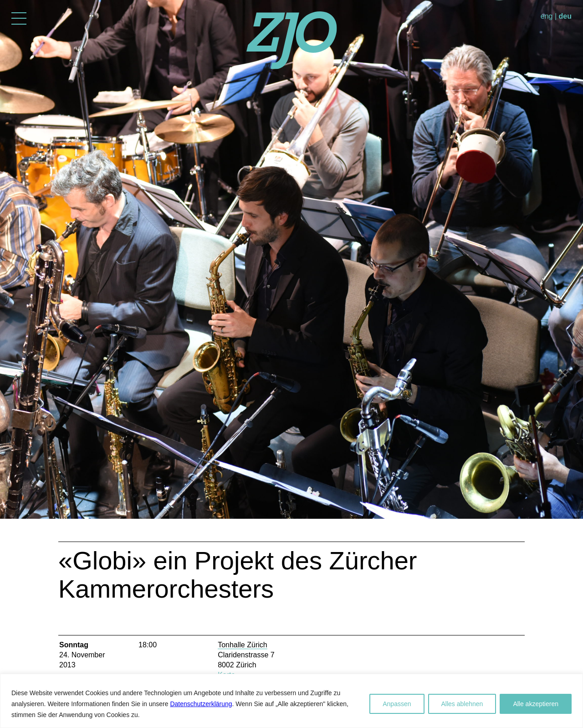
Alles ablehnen (462, 704)
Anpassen (397, 704)
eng (547, 16)
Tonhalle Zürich (243, 645)
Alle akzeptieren (536, 704)
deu (565, 16)
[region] (291, 701)
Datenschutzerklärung (201, 704)
